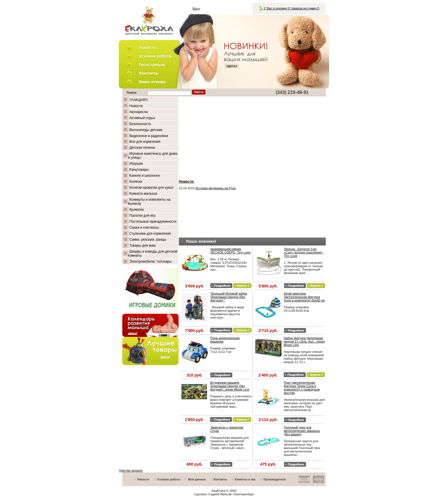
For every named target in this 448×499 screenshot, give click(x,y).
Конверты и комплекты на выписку (149, 202)
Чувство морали (131, 470)
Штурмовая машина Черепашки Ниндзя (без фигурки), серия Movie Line (230, 386)
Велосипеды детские (146, 130)
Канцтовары (139, 170)
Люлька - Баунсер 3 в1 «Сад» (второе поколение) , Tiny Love (304, 252)
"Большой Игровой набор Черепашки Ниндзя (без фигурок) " (229, 297)
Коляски (136, 182)
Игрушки (136, 164)
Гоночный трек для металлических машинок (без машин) (302, 431)
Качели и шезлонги (145, 176)
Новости (136, 106)
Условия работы (169, 479)
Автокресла (139, 112)
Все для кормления (145, 142)
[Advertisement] (252, 137)
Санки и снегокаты (144, 228)
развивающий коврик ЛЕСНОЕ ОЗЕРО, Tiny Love (230, 251)
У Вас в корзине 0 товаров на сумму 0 (289, 8)
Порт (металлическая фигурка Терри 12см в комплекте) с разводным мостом (302, 388)
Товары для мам (143, 246)
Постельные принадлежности (153, 222)
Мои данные (197, 479)
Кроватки (137, 210)
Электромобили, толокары (151, 261)
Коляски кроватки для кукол (151, 188)
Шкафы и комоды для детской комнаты (153, 253)
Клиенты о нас (245, 479)
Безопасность (140, 124)
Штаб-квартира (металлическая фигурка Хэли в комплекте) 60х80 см (304, 297)
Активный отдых (142, 118)
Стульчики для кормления (150, 234)
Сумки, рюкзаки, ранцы (148, 240)
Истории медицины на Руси (216, 188)
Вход (196, 9)
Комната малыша (143, 194)
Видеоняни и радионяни (149, 136)
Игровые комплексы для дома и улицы (153, 156)
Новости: (187, 182)
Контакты (220, 479)
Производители (275, 479)
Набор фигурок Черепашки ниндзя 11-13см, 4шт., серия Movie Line (304, 341)
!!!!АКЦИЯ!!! (139, 100)
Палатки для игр (142, 216)
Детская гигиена (142, 148)
